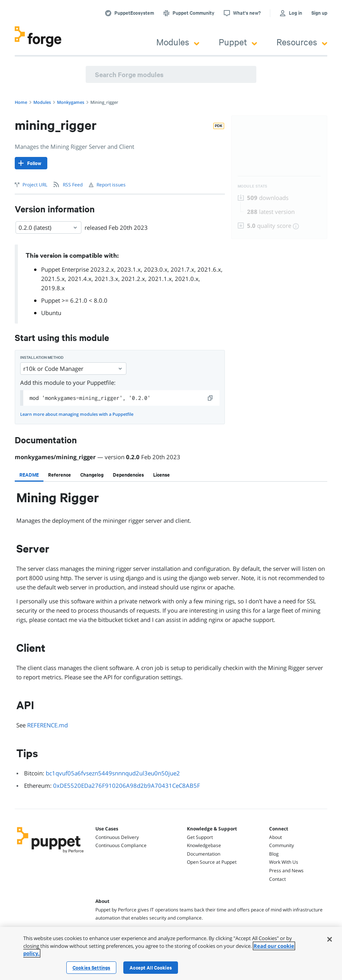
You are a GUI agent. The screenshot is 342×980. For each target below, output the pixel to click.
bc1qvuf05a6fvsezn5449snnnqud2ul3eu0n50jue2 (113, 773)
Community (282, 845)
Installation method (42, 357)
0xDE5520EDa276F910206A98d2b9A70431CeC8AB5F (127, 785)
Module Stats (253, 186)
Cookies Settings (91, 968)
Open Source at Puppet (212, 862)
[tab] (29, 475)
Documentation (204, 854)
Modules (178, 42)
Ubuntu (51, 313)
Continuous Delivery (117, 837)
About (275, 837)
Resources (302, 42)
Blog (274, 854)
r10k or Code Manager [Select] (73, 369)
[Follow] (31, 163)
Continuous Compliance (121, 845)
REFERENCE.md (47, 725)
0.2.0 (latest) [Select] (48, 227)
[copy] (211, 398)
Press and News (286, 871)
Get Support (200, 837)
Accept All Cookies (151, 968)
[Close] (330, 939)
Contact (277, 879)
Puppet (238, 42)
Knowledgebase (204, 845)
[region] (171, 953)
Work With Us (284, 862)
